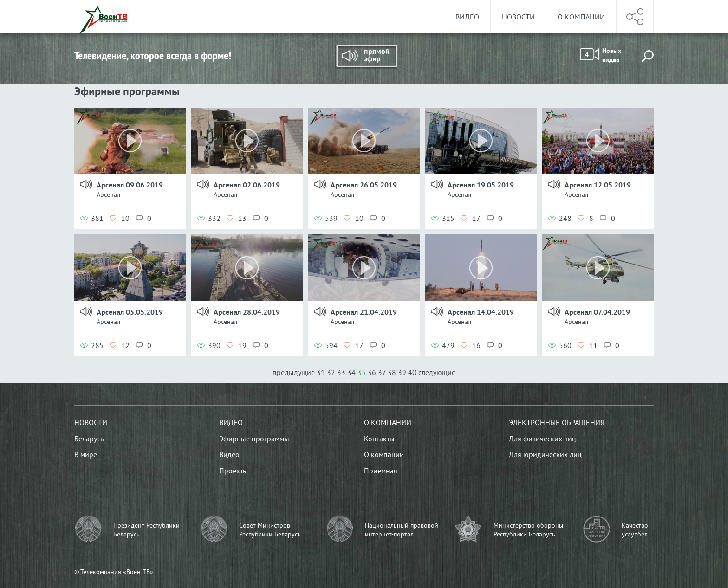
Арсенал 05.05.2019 (130, 312)
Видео (467, 17)
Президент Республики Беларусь (146, 530)
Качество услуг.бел (635, 530)
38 (392, 372)
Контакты (379, 439)
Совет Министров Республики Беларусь (270, 530)
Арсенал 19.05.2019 (481, 185)
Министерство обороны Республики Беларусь (528, 530)
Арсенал (108, 194)
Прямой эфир (366, 57)
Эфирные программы (254, 439)
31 (321, 372)
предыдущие (295, 372)
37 (382, 372)
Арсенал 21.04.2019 (364, 312)
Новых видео (601, 55)
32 (331, 372)
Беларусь (89, 439)
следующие (437, 372)
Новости (518, 17)
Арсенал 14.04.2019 (481, 312)
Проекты (234, 471)
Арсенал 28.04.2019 (247, 312)
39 (402, 372)
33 (341, 372)
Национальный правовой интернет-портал (402, 530)
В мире (86, 454)
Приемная (381, 471)
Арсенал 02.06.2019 (247, 185)
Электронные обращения (557, 422)
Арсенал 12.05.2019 (598, 185)
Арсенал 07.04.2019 (597, 312)
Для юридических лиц (545, 454)
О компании (581, 17)
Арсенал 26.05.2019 (364, 185)
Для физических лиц (543, 439)
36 (372, 372)
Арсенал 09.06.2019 (130, 185)
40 (412, 372)
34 (351, 372)
